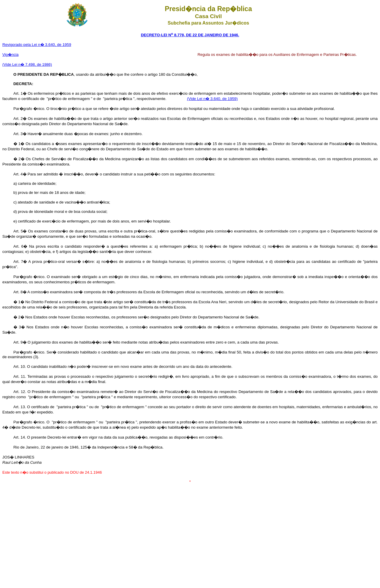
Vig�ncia (10, 55)
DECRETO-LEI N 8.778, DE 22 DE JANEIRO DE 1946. (190, 35)
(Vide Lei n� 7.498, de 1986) (27, 64)
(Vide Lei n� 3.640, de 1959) (213, 99)
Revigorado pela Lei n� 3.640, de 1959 (37, 45)
